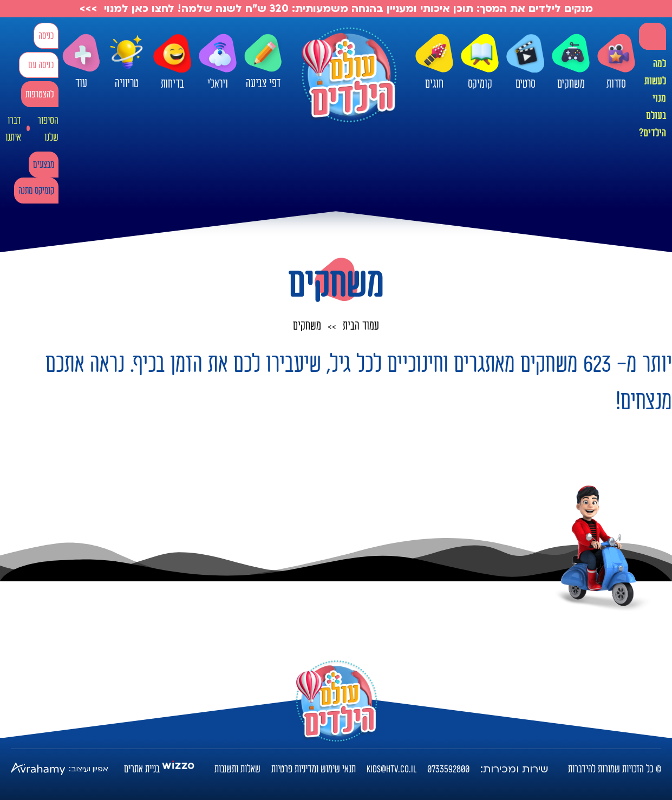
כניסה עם (41, 65)
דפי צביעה (263, 62)
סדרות (616, 62)
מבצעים (44, 165)
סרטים (525, 62)
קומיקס (480, 62)
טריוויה (127, 59)
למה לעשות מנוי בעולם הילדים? (653, 99)
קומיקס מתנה (36, 191)
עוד (81, 62)
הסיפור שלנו (48, 129)
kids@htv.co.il (392, 769)
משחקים (571, 62)
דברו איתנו (13, 129)
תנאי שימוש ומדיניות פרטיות (314, 769)
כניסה (46, 36)
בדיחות (172, 62)
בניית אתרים (142, 769)
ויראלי (218, 62)
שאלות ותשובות (237, 769)
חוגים (434, 62)
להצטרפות (40, 94)
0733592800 (448, 769)
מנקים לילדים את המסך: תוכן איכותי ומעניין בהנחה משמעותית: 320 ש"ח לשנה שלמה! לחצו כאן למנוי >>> (336, 9)
